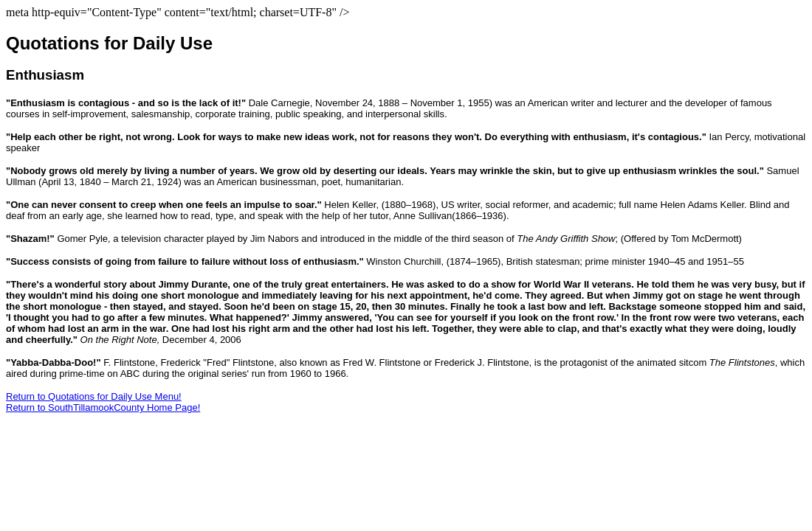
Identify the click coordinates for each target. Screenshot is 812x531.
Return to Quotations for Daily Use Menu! (94, 396)
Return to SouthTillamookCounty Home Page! (103, 407)
